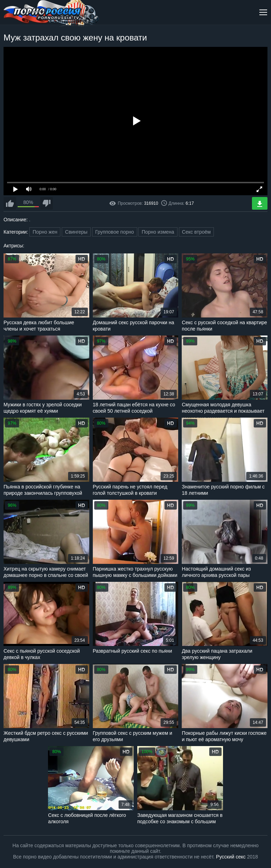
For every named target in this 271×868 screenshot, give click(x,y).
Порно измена (158, 232)
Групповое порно (115, 232)
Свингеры (76, 232)
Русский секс (231, 857)
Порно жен (45, 232)
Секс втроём (197, 232)
